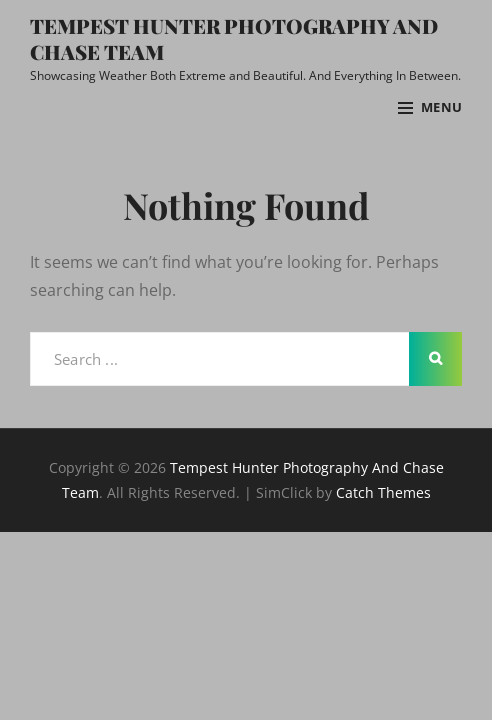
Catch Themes (383, 492)
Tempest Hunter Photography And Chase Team (234, 38)
